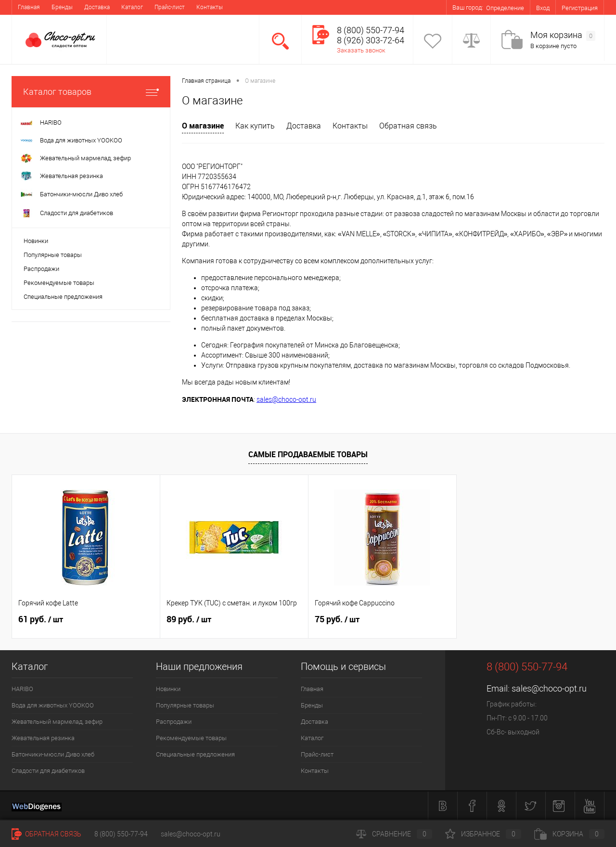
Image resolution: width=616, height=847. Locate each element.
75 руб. (337, 619)
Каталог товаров (91, 92)
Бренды (62, 7)
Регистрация (580, 8)
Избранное (483, 834)
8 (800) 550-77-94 (121, 834)
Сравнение (394, 834)
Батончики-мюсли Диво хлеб (53, 754)
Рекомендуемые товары (59, 283)
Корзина (569, 834)
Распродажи (41, 269)
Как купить (255, 126)
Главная (29, 7)
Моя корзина (563, 35)
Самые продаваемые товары (308, 454)
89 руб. (189, 619)
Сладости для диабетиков (48, 771)
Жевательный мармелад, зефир (57, 722)
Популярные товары (53, 255)
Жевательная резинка (43, 738)
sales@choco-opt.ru (286, 399)
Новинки (36, 241)
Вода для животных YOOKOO (53, 705)
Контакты (210, 7)
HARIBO (22, 689)
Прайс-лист (170, 7)
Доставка (97, 7)
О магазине (203, 126)
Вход (543, 8)
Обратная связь (408, 126)
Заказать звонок (361, 50)
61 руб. (41, 619)
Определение (505, 8)
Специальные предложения (63, 297)
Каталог (132, 7)
